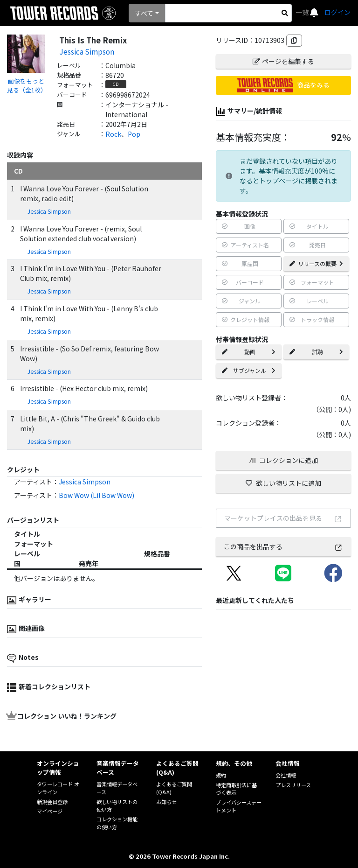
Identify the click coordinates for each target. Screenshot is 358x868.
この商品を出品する (283, 546)
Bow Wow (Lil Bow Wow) (96, 495)
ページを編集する (283, 61)
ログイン (337, 12)
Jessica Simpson (87, 51)
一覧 (303, 12)
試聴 (316, 352)
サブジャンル (249, 370)
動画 (249, 352)
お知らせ (166, 802)
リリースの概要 (316, 263)
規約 (221, 775)
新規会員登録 (52, 802)
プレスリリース (293, 785)
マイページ (50, 811)
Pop (134, 134)
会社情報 (286, 775)
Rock (113, 134)
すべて (144, 13)
